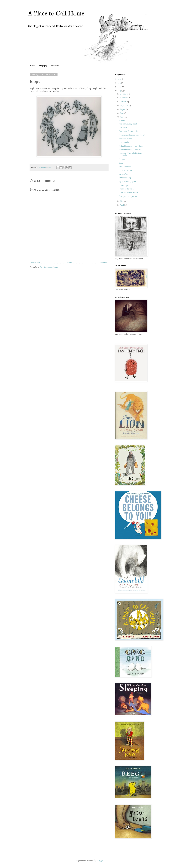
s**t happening (125, 178)
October (123, 102)
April (122, 205)
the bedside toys (126, 139)
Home (32, 66)
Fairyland (123, 128)
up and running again (128, 182)
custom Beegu (125, 174)
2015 (120, 83)
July (122, 113)
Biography (43, 66)
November (124, 98)
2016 (120, 79)
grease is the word (126, 189)
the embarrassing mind (128, 124)
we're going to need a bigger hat (132, 135)
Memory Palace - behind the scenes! (131, 155)
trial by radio (124, 142)
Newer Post (35, 263)
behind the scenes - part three (131, 146)
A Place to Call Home (56, 14)
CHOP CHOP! (126, 170)
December (124, 94)
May (122, 201)
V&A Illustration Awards (129, 193)
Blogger (100, 861)
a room (122, 120)
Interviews (55, 66)
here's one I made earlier (129, 131)
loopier (122, 159)
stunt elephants (125, 167)
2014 (120, 87)
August (123, 109)
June (122, 117)
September (124, 105)
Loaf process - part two (128, 196)
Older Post (103, 263)
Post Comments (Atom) (49, 267)
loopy (122, 163)
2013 (120, 91)
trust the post (124, 185)
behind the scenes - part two (130, 150)
